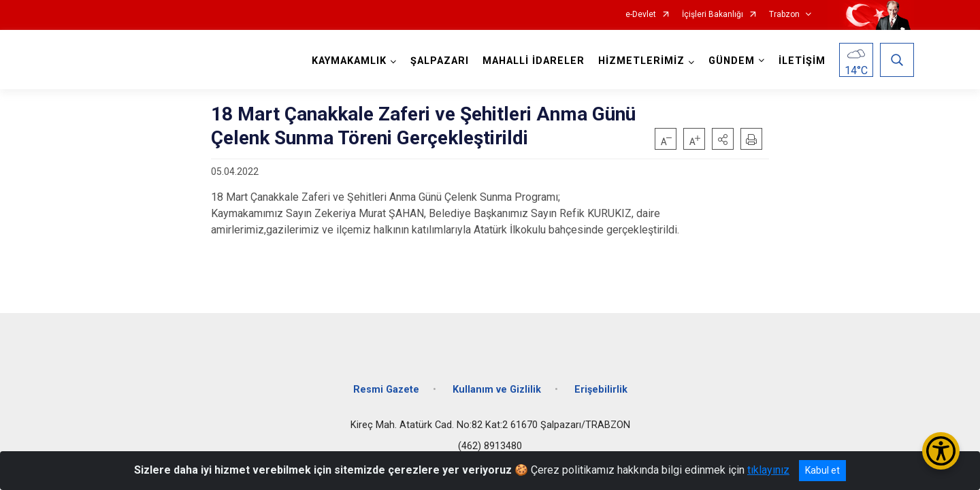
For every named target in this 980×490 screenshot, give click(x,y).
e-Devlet (641, 15)
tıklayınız (768, 470)
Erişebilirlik (601, 390)
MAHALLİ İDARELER (534, 61)
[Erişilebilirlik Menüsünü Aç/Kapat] (941, 451)
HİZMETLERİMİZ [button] (641, 61)
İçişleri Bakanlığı (713, 15)
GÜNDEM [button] (732, 61)
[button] (723, 139)
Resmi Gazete (386, 390)
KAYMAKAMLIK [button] (349, 61)
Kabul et (822, 470)
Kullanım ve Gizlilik (497, 390)
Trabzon (784, 15)
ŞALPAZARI (440, 61)
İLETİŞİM (802, 61)
